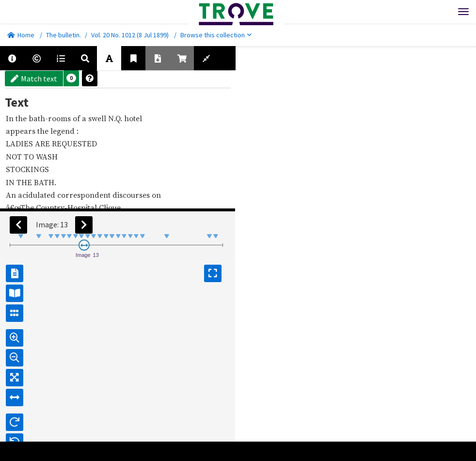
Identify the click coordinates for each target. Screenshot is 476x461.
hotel (134, 118)
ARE (43, 143)
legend (63, 131)
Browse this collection (216, 35)
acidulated (38, 195)
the (22, 118)
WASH (48, 157)
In (11, 118)
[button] (71, 78)
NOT (15, 157)
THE (25, 182)
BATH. (46, 182)
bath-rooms (51, 118)
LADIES (20, 143)
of (77, 118)
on (157, 195)
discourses (132, 195)
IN (11, 182)
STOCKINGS (28, 169)
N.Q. (116, 118)
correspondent (85, 195)
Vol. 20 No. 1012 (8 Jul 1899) (130, 35)
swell (98, 118)
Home (21, 35)
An (12, 195)
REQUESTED (75, 143)
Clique (111, 207)
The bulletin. (63, 35)
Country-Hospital (67, 207)
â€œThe (21, 207)
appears (22, 131)
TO (30, 157)
